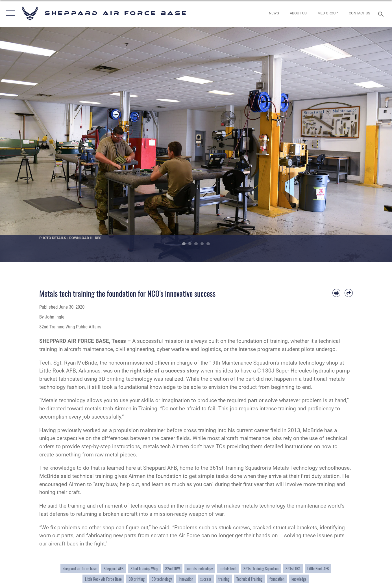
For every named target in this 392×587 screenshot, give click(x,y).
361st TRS (293, 568)
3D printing (137, 579)
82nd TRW (173, 568)
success (206, 579)
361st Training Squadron (261, 568)
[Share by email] (349, 293)
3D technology (162, 579)
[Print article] (337, 293)
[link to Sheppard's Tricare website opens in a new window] (328, 13)
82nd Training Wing (144, 568)
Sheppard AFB (114, 568)
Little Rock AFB (318, 568)
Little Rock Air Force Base (103, 579)
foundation (277, 579)
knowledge (299, 579)
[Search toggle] (382, 14)
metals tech (228, 568)
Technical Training (249, 579)
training (224, 579)
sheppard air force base (80, 568)
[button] (9, 13)
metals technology (200, 568)
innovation (186, 579)
